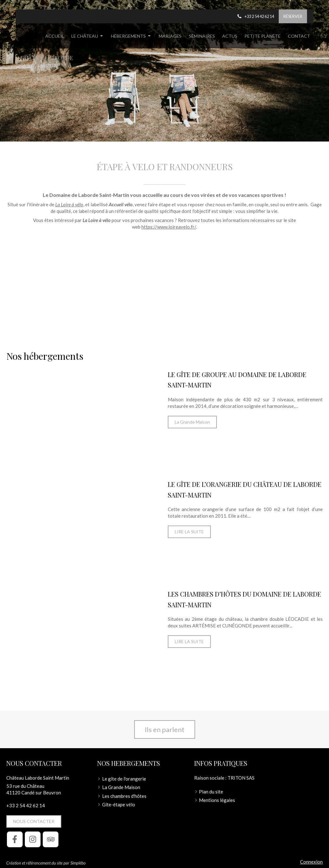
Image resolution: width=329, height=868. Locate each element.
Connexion (311, 862)
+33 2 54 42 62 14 (26, 805)
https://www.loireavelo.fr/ (169, 227)
